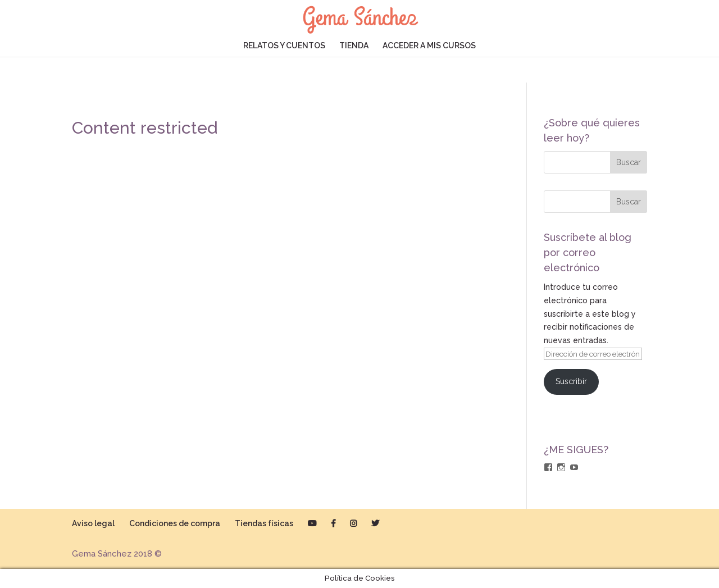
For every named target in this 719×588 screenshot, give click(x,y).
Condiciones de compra (175, 523)
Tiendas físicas (264, 523)
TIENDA (354, 46)
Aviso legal (93, 523)
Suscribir (571, 381)
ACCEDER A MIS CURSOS (429, 46)
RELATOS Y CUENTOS (284, 46)
